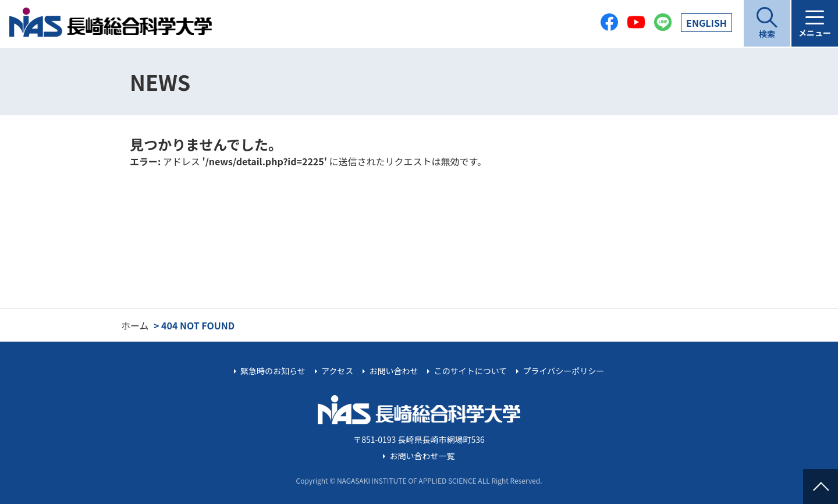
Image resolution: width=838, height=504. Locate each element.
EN (706, 23)
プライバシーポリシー (563, 371)
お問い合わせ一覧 (422, 456)
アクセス (337, 371)
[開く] (767, 23)
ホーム (135, 325)
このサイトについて (471, 371)
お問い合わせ (393, 371)
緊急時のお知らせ (273, 371)
